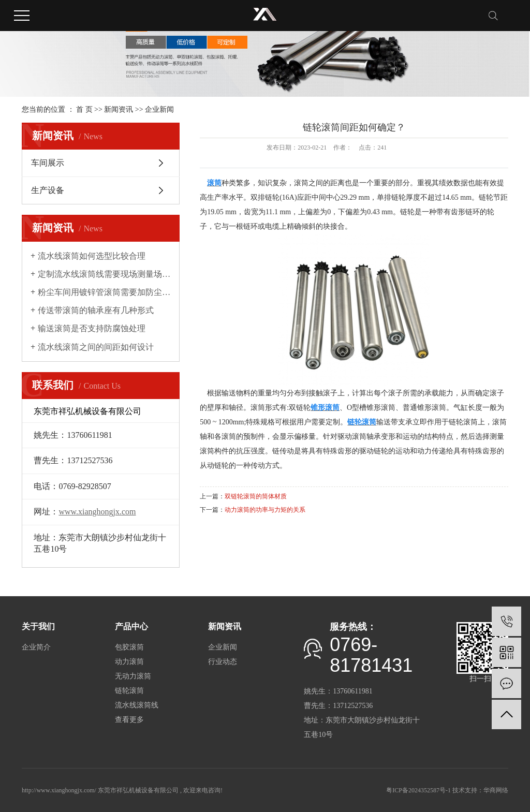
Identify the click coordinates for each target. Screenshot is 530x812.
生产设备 (48, 190)
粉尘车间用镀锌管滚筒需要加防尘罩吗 (104, 292)
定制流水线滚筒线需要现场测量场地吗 (104, 274)
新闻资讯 (119, 109)
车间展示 (48, 163)
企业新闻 (159, 109)
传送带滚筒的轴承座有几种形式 (96, 310)
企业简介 (36, 647)
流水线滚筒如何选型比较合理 (92, 256)
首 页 (84, 109)
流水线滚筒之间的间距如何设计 (96, 347)
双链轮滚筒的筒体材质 (256, 496)
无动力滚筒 (133, 676)
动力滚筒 (129, 662)
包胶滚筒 (129, 647)
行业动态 (223, 662)
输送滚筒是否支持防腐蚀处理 (92, 328)
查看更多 (129, 720)
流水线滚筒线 (137, 705)
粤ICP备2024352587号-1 (418, 790)
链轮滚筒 (129, 691)
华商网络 (496, 790)
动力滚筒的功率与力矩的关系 (265, 510)
